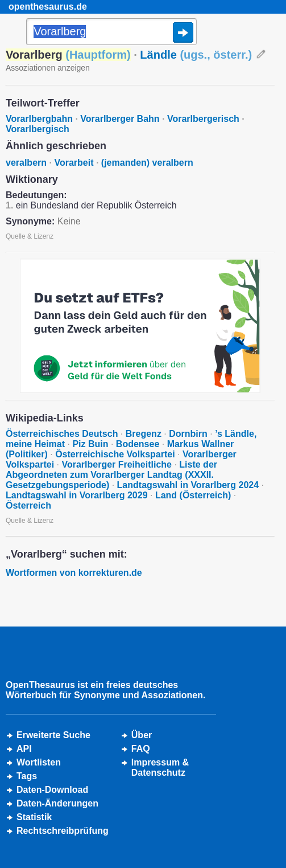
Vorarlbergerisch (203, 119)
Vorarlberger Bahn (120, 119)
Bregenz (144, 434)
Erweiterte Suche (53, 735)
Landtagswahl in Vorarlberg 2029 (77, 495)
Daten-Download (52, 790)
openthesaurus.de (48, 7)
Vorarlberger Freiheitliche (117, 464)
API (24, 749)
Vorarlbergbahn (39, 119)
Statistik (34, 817)
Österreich (28, 505)
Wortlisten (39, 762)
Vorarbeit (74, 163)
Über (142, 735)
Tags (27, 776)
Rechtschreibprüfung (63, 831)
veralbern (26, 163)
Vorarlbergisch (38, 129)
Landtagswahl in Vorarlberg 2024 (188, 485)
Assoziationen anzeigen (48, 68)
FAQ (141, 749)
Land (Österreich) (193, 495)
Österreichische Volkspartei (115, 454)
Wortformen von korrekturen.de (74, 573)
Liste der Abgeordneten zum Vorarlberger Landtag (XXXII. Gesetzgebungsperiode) (111, 475)
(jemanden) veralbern (147, 163)
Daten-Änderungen (57, 803)
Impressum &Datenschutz (160, 767)
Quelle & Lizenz (30, 236)
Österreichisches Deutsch (62, 434)
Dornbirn (188, 434)
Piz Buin (90, 444)
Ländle (196, 55)
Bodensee (138, 444)
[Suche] (111, 32)
